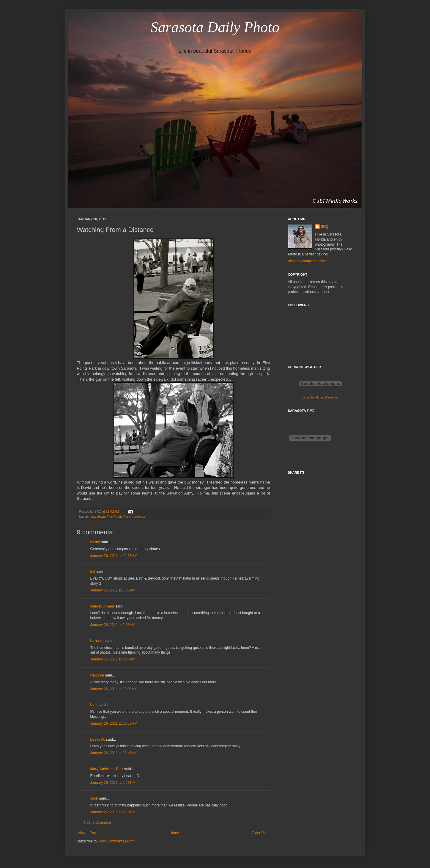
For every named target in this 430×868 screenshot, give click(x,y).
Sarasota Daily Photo (215, 27)
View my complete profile (308, 261)
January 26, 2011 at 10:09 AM (114, 689)
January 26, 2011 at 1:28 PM (113, 783)
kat (93, 572)
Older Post (260, 833)
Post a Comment (98, 823)
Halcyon (97, 675)
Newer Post (88, 833)
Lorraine (97, 641)
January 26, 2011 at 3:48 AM (113, 659)
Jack (94, 798)
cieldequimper (102, 606)
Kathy (95, 542)
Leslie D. (98, 740)
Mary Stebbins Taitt (107, 769)
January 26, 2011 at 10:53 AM (114, 723)
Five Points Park (118, 517)
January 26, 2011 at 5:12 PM (113, 812)
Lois (94, 705)
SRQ (325, 227)
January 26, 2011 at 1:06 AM (113, 590)
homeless (139, 517)
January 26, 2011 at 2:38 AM (113, 625)
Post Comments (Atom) (117, 841)
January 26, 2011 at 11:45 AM (114, 753)
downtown (98, 517)
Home (174, 833)
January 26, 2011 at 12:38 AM (114, 556)
